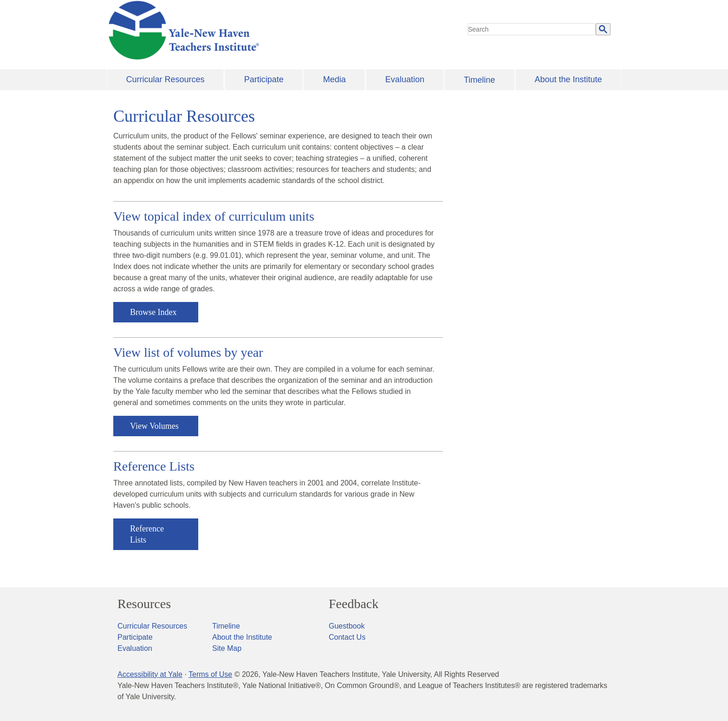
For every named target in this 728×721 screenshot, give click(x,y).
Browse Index (153, 312)
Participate (264, 79)
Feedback (354, 604)
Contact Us (347, 637)
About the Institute (568, 79)
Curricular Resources (166, 79)
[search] (532, 29)
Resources (144, 604)
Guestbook (347, 626)
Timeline (479, 80)
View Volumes (154, 426)
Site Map (227, 648)
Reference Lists (147, 534)
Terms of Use (210, 674)
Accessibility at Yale (150, 674)
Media (335, 79)
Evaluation (405, 79)
